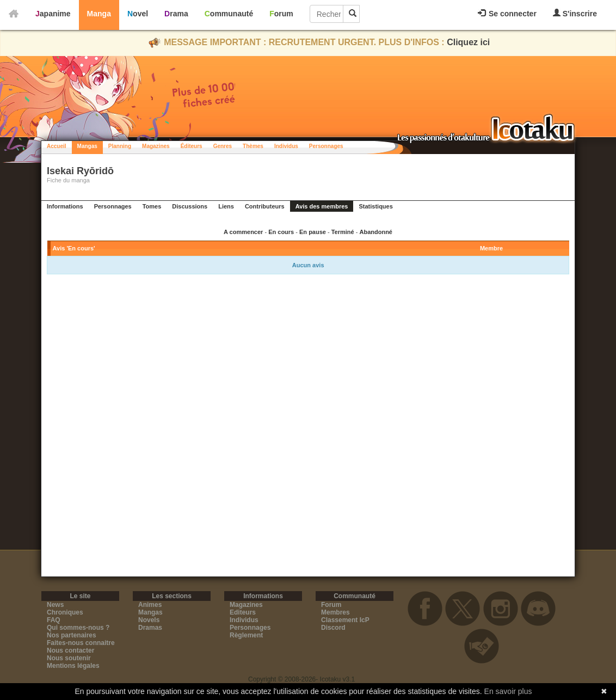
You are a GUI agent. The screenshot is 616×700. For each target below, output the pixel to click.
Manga (99, 14)
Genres (223, 146)
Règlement (246, 635)
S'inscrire (575, 13)
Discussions (190, 206)
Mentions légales (73, 666)
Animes (150, 605)
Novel (138, 14)
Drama (176, 14)
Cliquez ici (468, 42)
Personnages (326, 146)
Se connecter (507, 14)
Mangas (87, 146)
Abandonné (376, 232)
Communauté (229, 14)
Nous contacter (70, 650)
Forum (281, 14)
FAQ (54, 620)
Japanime (53, 14)
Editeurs (243, 612)
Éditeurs (192, 146)
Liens (226, 206)
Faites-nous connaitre (81, 643)
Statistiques (375, 206)
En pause (313, 232)
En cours (281, 232)
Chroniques (65, 612)
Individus (286, 146)
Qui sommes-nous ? (78, 628)
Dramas (150, 628)
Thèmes (253, 146)
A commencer (243, 232)
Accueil (57, 146)
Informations (65, 206)
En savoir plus (508, 691)
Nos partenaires (72, 635)
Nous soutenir (69, 658)
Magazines (156, 146)
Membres (335, 612)
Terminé (343, 232)
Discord (333, 628)
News (55, 605)
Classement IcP (345, 620)
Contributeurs (265, 206)
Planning (120, 146)
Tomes (152, 206)
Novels (149, 620)
